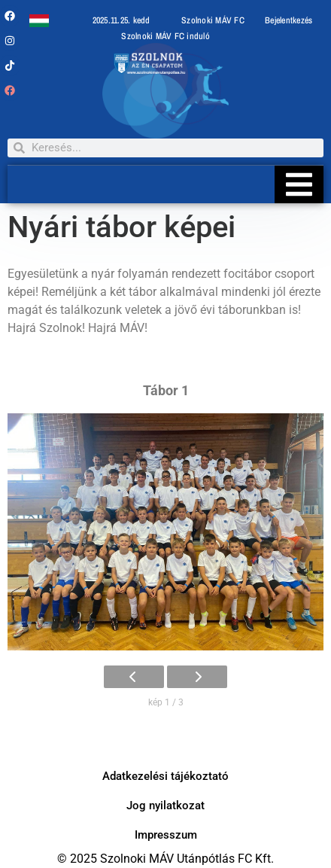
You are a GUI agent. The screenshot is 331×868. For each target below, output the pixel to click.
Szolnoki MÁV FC (213, 20)
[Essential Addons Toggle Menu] (299, 184)
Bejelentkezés (288, 20)
